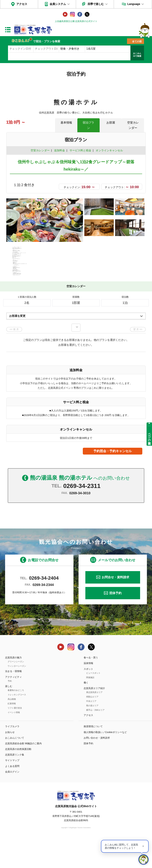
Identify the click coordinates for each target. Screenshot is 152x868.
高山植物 (12, 729)
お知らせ (10, 762)
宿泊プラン (88, 125)
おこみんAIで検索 (137, 55)
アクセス (22, 4)
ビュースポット (93, 703)
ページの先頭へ (149, 437)
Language (134, 4)
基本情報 (66, 123)
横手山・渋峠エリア (95, 740)
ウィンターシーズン (17, 696)
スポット (88, 699)
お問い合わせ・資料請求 (97, 768)
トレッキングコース (17, 725)
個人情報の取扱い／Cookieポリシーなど (105, 762)
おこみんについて (15, 768)
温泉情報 (88, 693)
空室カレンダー (133, 125)
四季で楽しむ (96, 4)
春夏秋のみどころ (16, 720)
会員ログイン (12, 802)
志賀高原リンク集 (15, 785)
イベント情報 (14, 743)
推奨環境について (93, 757)
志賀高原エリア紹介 (94, 718)
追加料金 (60, 150)
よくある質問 (12, 796)
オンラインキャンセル (109, 150)
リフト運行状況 (15, 738)
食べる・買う (91, 688)
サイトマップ (12, 791)
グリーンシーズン (16, 692)
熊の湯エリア (92, 736)
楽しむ (9, 716)
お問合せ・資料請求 (115, 608)
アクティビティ (13, 707)
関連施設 (90, 708)
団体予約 (115, 623)
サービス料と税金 (80, 150)
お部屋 (111, 123)
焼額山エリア (92, 727)
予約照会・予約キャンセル (113, 481)
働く (86, 713)
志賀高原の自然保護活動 (18, 779)
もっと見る (130, 295)
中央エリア (91, 731)
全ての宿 (137, 41)
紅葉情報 (12, 734)
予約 (10, 711)
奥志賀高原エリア (94, 723)
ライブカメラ (12, 757)
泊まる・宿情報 (13, 701)
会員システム (58, 4)
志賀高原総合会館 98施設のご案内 (23, 774)
